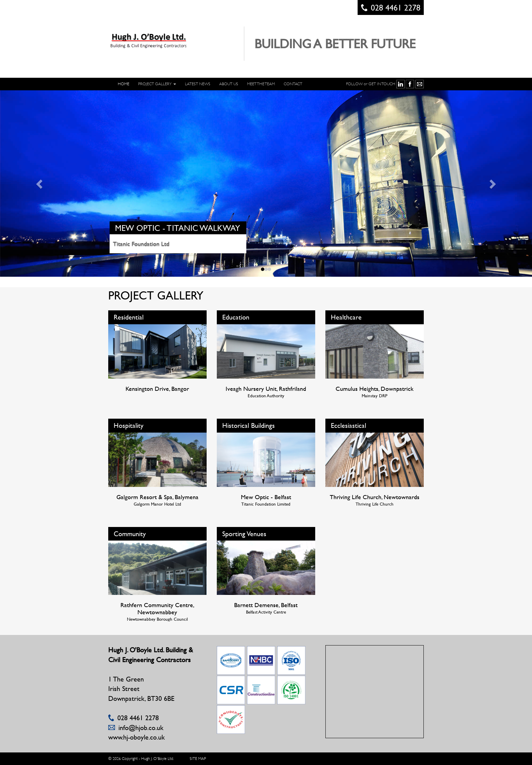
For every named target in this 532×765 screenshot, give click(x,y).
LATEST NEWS (198, 84)
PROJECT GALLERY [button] (157, 84)
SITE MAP (198, 759)
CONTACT (293, 84)
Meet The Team (261, 84)
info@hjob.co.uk (141, 727)
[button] (40, 184)
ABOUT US (229, 84)
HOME (123, 84)
